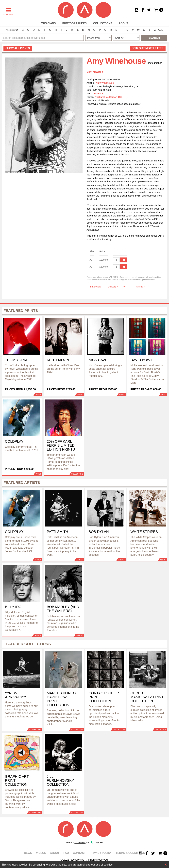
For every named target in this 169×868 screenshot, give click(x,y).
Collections (103, 23)
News (28, 853)
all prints (18, 48)
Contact (79, 853)
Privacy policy (101, 853)
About (123, 23)
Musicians (48, 23)
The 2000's (97, 93)
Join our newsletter (148, 48)
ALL (160, 30)
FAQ (66, 853)
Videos (41, 853)
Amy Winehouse (105, 83)
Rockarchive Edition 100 (108, 97)
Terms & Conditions (130, 853)
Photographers (74, 23)
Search (154, 38)
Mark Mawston (95, 72)
